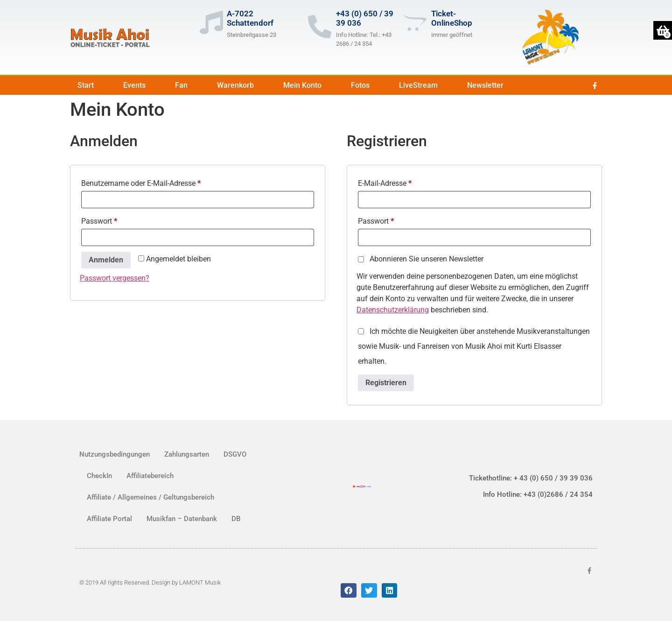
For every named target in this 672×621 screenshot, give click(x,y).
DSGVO (235, 454)
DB (236, 519)
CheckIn (99, 476)
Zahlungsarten (187, 454)
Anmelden (106, 260)
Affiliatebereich (150, 476)
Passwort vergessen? (115, 278)
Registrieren (386, 383)
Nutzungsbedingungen (115, 454)
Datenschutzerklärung (393, 310)
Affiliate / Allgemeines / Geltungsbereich (150, 497)
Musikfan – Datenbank (182, 519)
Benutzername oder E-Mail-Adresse (160, 182)
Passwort (118, 220)
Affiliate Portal (109, 519)
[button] (349, 591)
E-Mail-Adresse (403, 182)
